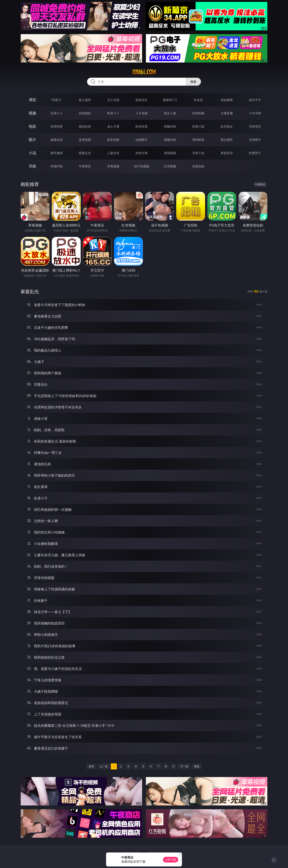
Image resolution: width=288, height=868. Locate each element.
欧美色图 (113, 140)
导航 (32, 166)
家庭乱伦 (85, 153)
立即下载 (171, 860)
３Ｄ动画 (142, 113)
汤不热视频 (142, 166)
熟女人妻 (170, 113)
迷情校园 (170, 153)
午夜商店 (85, 166)
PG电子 (56, 100)
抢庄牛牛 (255, 100)
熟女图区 (227, 140)
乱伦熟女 (227, 126)
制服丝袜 (170, 126)
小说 (32, 153)
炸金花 (198, 100)
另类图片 (255, 140)
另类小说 (198, 153)
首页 (91, 766)
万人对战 (113, 100)
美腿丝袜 (170, 140)
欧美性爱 (142, 126)
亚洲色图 (85, 140)
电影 (32, 126)
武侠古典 (142, 153)
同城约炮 (57, 166)
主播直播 (227, 113)
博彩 (32, 100)
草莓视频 (113, 166)
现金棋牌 (227, 100)
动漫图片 (142, 140)
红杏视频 (170, 166)
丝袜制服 (198, 113)
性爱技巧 (255, 153)
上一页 (104, 766)
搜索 (193, 82)
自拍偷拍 (85, 113)
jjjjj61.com (144, 72)
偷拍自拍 (85, 126)
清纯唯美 (198, 140)
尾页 (197, 766)
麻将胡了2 (170, 100)
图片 (32, 140)
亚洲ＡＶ (57, 113)
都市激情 (57, 153)
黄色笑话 (227, 153)
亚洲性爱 (57, 126)
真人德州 (85, 100)
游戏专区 (142, 100)
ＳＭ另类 (255, 113)
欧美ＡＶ (113, 113)
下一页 (184, 766)
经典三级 (198, 126)
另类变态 (255, 126)
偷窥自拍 (57, 140)
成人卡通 (113, 126)
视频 (32, 113)
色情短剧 (198, 166)
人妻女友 (113, 153)
